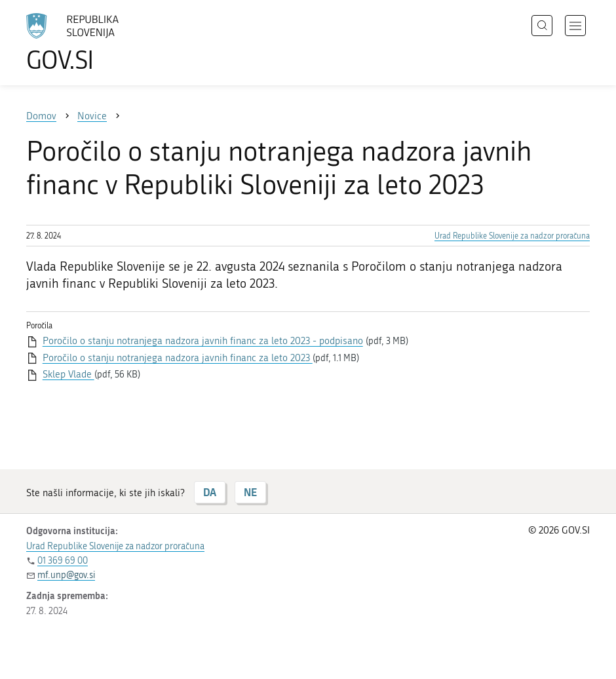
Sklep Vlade (68, 374)
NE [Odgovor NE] (250, 492)
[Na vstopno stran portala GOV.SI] (92, 43)
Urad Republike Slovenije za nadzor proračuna (512, 236)
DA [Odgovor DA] (210, 492)
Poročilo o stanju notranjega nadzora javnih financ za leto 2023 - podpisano (203, 341)
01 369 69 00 (63, 561)
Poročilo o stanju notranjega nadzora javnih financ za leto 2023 (178, 358)
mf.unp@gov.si (66, 575)
